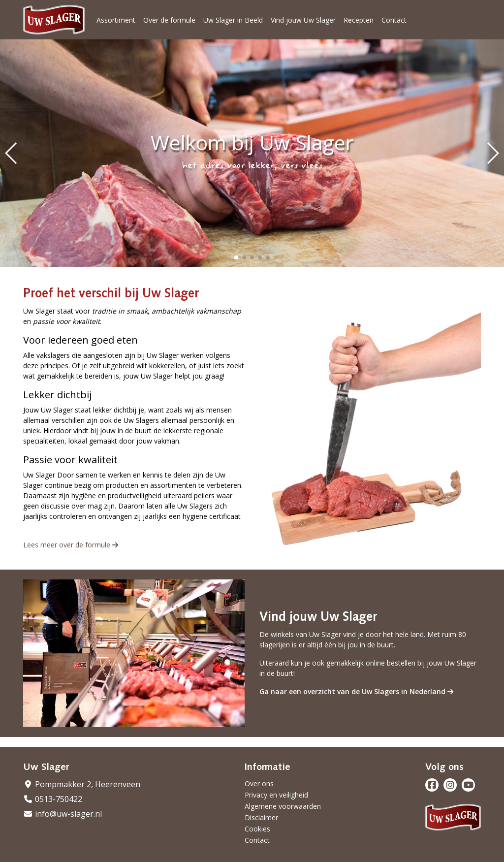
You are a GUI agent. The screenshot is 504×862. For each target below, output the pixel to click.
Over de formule (169, 20)
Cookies (257, 829)
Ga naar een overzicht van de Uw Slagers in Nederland (356, 691)
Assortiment (116, 20)
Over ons (259, 783)
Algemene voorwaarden (283, 806)
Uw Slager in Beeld (233, 20)
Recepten (359, 20)
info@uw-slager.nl (63, 814)
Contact (394, 20)
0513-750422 (53, 799)
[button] (236, 257)
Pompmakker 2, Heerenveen (82, 784)
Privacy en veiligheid (276, 795)
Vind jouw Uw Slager (303, 20)
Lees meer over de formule (71, 545)
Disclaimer (261, 817)
